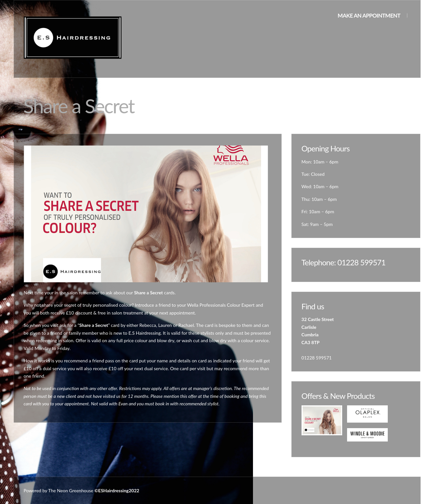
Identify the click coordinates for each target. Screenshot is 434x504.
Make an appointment (369, 15)
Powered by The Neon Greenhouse (59, 490)
